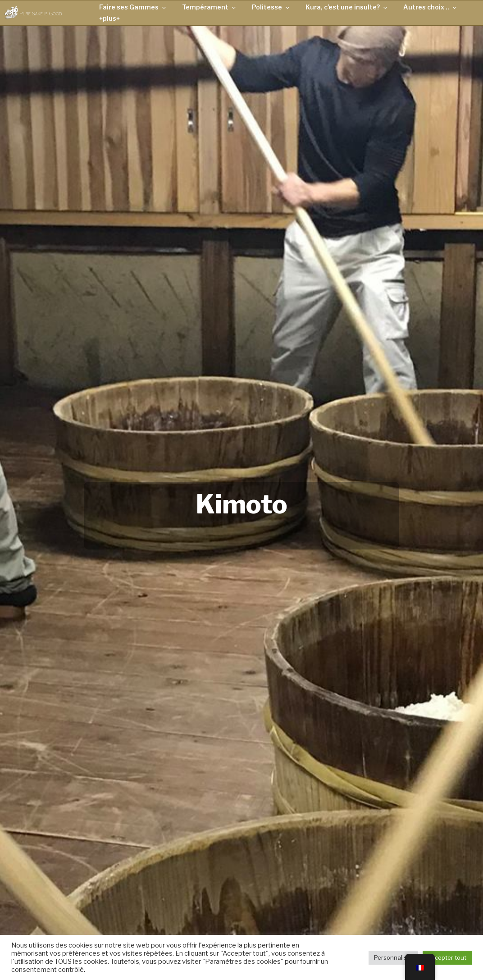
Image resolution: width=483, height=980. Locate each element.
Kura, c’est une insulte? (347, 7)
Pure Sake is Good (41, 13)
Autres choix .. (431, 7)
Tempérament (210, 7)
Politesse (271, 7)
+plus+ (109, 18)
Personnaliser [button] (393, 957)
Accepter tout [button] (447, 957)
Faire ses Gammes (133, 7)
